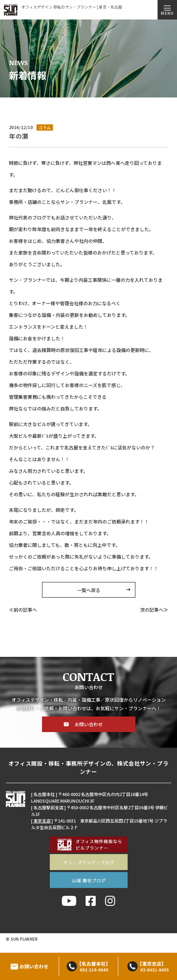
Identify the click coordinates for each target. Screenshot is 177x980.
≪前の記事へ (23, 609)
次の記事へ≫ (154, 609)
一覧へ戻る (89, 590)
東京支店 (42, 821)
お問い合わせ (89, 724)
